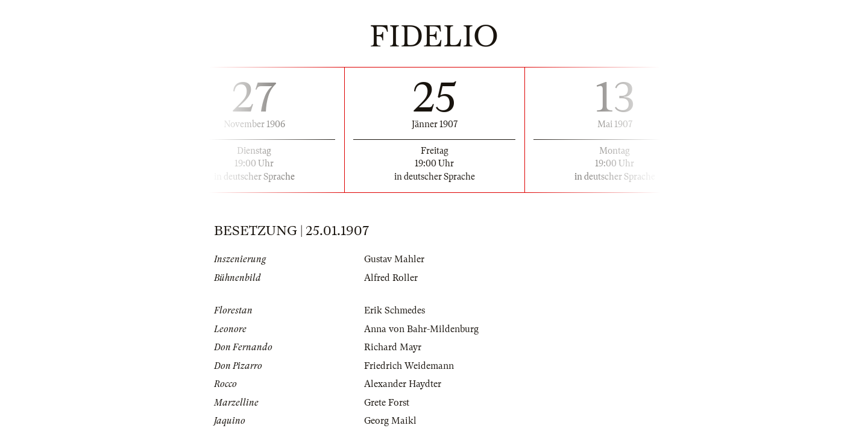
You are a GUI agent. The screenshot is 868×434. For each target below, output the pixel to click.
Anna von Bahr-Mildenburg (421, 329)
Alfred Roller (391, 278)
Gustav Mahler (394, 259)
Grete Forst (387, 403)
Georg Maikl (390, 421)
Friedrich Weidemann (409, 366)
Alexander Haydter (403, 384)
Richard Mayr (393, 347)
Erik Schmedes (395, 310)
